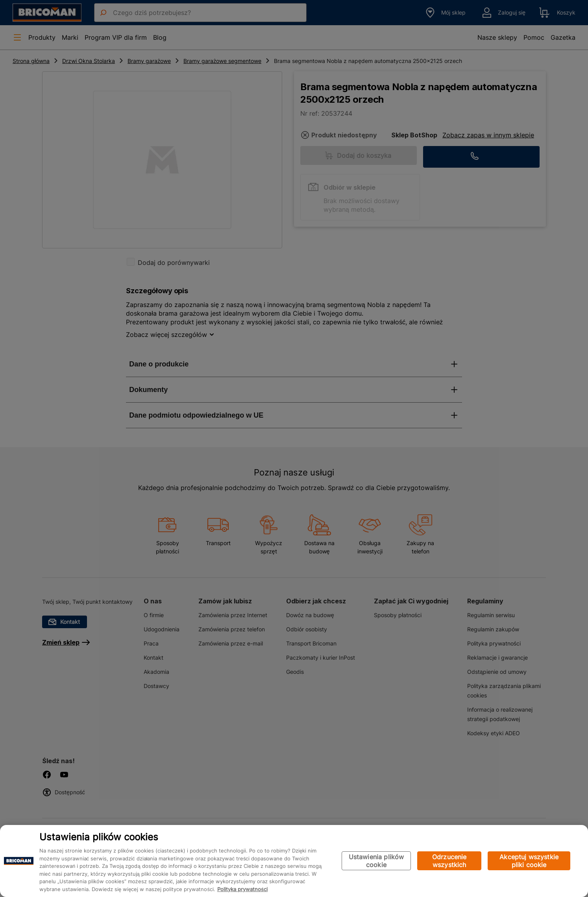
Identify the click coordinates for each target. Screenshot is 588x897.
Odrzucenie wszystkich (449, 861)
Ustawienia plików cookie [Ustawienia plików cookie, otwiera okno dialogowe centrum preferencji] (376, 861)
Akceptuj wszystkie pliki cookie (529, 861)
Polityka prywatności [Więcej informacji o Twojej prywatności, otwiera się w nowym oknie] (242, 889)
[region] (294, 861)
